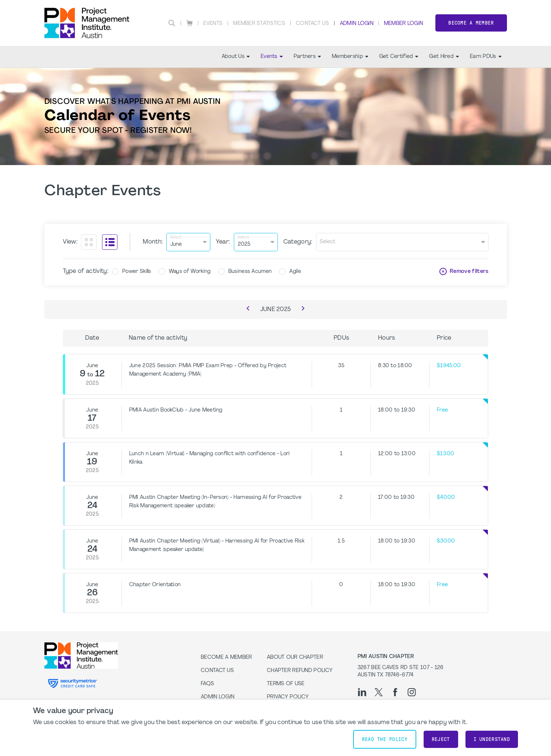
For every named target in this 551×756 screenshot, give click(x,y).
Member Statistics (259, 24)
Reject (441, 739)
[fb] (395, 692)
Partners (307, 57)
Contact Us (312, 24)
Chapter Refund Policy (300, 671)
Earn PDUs (486, 57)
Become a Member (471, 23)
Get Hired (444, 57)
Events (213, 24)
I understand (492, 739)
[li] (362, 692)
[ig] (412, 692)
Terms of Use (286, 684)
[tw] (379, 692)
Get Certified (399, 57)
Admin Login (357, 24)
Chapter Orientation (155, 585)
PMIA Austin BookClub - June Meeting (176, 410)
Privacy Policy (288, 697)
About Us (236, 57)
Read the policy (385, 739)
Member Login (403, 24)
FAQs (207, 684)
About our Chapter (295, 658)
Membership (350, 57)
